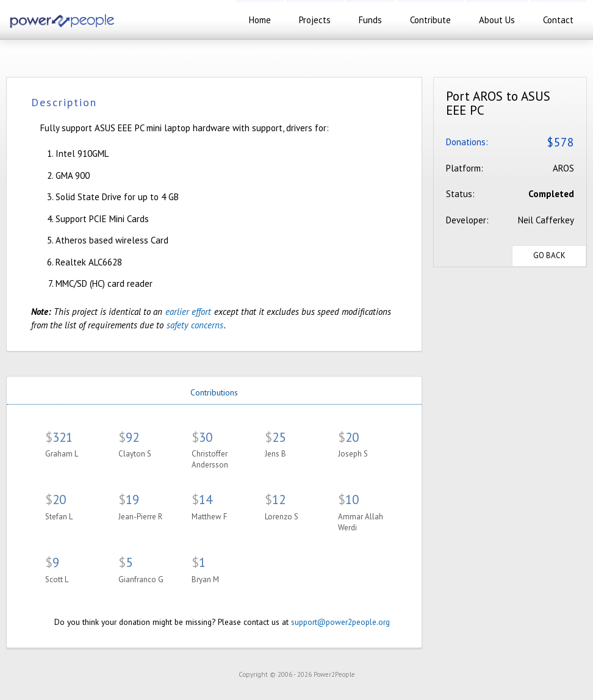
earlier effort (188, 312)
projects (315, 20)
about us (497, 20)
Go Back (549, 255)
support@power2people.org (340, 622)
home (260, 20)
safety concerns (195, 325)
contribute (430, 20)
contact (558, 20)
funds (370, 20)
